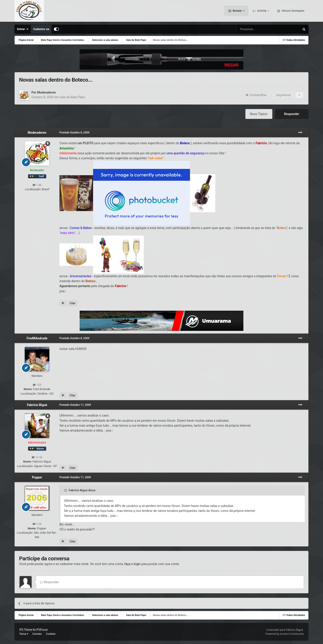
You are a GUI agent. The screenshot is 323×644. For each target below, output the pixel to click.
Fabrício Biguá (37, 405)
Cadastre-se (41, 29)
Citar (72, 303)
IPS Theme (26, 630)
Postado (74, 133)
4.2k (37, 524)
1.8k (37, 185)
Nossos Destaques (293, 11)
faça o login (132, 564)
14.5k (37, 457)
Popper (37, 477)
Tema (24, 634)
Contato (37, 634)
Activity (262, 11)
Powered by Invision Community (285, 634)
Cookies (51, 634)
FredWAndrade (37, 338)
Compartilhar (256, 95)
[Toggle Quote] (66, 490)
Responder (292, 114)
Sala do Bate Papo (72, 97)
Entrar (23, 29)
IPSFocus (42, 630)
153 (37, 385)
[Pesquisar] (257, 29)
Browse (237, 11)
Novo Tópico (259, 114)
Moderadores (46, 92)
